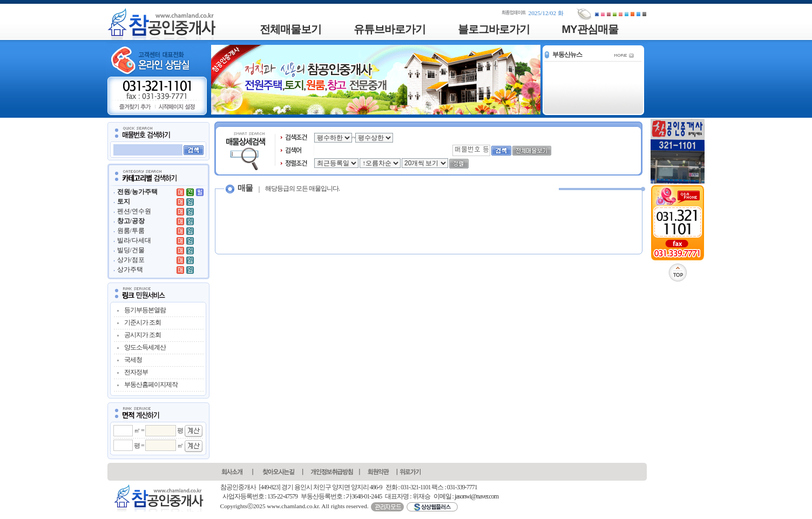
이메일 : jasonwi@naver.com (466, 496)
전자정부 (136, 372)
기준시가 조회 (143, 322)
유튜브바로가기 (390, 29)
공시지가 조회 (143, 335)
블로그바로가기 (494, 29)
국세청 (133, 360)
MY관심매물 (590, 29)
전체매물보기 (290, 29)
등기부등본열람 (145, 310)
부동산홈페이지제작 (151, 385)
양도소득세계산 (145, 347)
